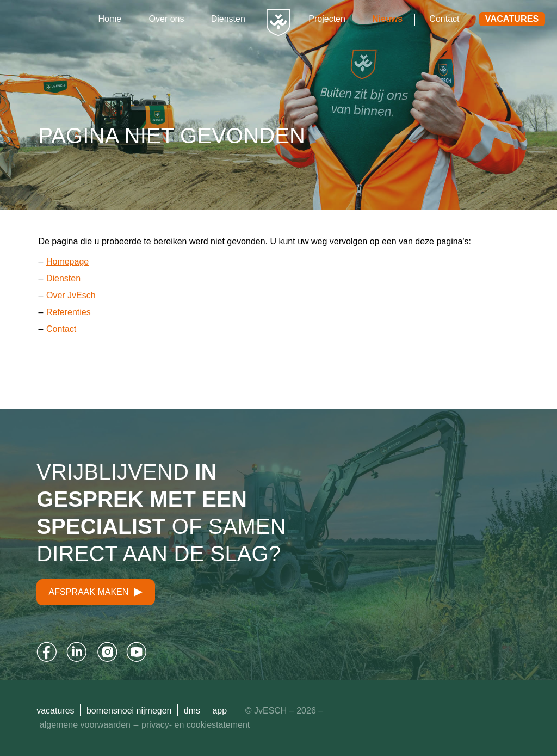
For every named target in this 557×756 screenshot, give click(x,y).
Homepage (67, 262)
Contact (444, 19)
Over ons (167, 19)
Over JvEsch (71, 295)
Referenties (69, 312)
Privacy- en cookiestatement (196, 725)
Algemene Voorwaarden (85, 725)
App (219, 711)
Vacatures (512, 19)
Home (110, 19)
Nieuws (387, 19)
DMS (192, 711)
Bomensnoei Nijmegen (129, 711)
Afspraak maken (96, 592)
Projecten (327, 19)
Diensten (228, 19)
